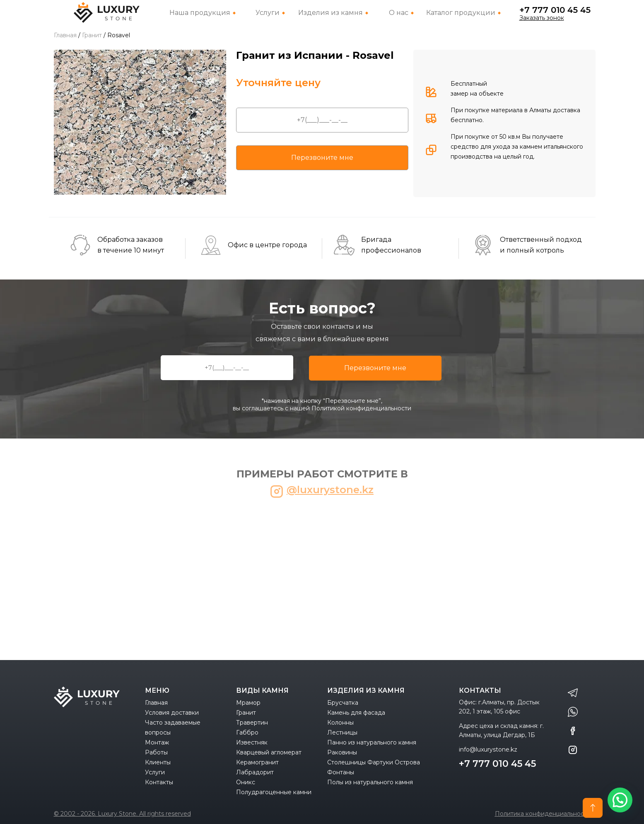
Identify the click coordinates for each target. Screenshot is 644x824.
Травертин (252, 723)
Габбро (247, 732)
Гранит (246, 713)
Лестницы (342, 732)
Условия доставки (172, 713)
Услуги (155, 772)
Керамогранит (257, 762)
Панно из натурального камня (372, 742)
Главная (156, 703)
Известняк (252, 742)
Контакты (159, 782)
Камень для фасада (356, 713)
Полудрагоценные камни (274, 792)
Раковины (342, 752)
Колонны (340, 723)
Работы (156, 752)
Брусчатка (343, 703)
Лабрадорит (255, 772)
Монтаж (157, 742)
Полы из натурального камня (370, 782)
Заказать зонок (542, 18)
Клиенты (158, 762)
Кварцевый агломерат (269, 752)
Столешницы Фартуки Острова (374, 762)
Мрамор (248, 703)
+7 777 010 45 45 (555, 10)
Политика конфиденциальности (543, 814)
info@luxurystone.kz (488, 749)
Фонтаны (341, 772)
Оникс (246, 782)
